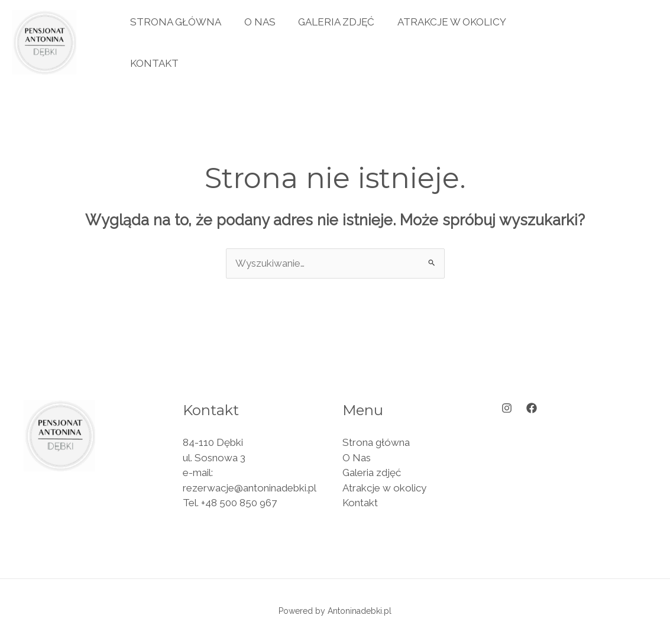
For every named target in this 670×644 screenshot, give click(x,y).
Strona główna (174, 22)
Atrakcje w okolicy (442, 22)
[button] (608, 42)
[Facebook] (532, 408)
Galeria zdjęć (330, 22)
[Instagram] (507, 408)
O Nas (256, 22)
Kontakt (153, 63)
